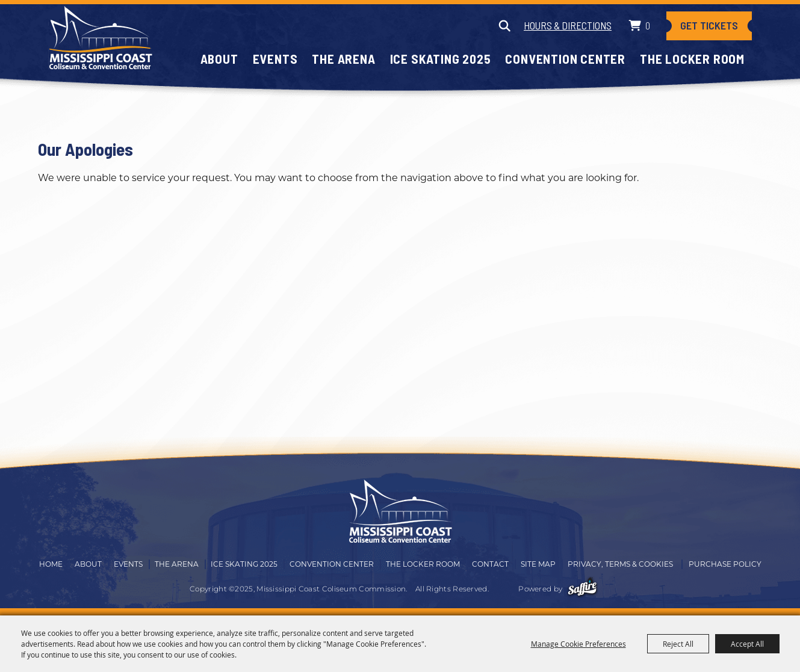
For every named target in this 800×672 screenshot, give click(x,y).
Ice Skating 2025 (441, 59)
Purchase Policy (725, 565)
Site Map (538, 565)
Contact (490, 565)
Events (275, 59)
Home (51, 565)
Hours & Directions (568, 25)
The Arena (343, 59)
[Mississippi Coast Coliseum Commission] (101, 38)
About (219, 59)
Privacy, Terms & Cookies (620, 565)
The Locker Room (692, 59)
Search (504, 26)
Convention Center (565, 59)
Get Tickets (709, 26)
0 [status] (648, 25)
